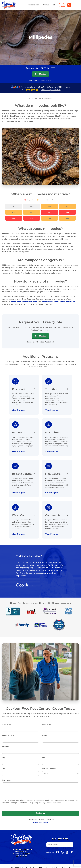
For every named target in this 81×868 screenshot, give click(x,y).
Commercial (49, 5)
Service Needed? (49, 766)
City (4, 755)
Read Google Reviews (51, 90)
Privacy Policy (61, 864)
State (44, 755)
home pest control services (24, 301)
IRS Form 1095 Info (61, 867)
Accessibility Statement (42, 867)
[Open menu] (77, 5)
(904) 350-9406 (41, 819)
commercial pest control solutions (58, 301)
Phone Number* (9, 733)
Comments (7, 777)
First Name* (7, 722)
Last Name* (47, 722)
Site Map (27, 867)
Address (6, 744)
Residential (33, 5)
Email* (45, 733)
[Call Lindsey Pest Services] (64, 5)
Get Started (40, 336)
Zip (3, 766)
